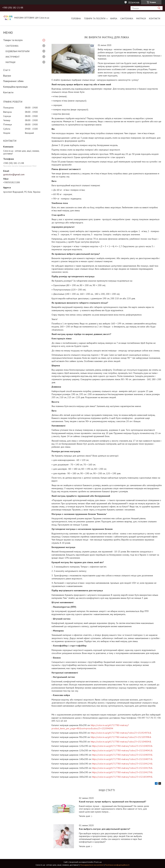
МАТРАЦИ (10, 62)
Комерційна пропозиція (15, 87)
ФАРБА (114, 18)
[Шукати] (159, 8)
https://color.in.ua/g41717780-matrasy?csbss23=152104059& (122, 755)
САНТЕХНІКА (127, 18)
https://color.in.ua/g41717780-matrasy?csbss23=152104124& (122, 764)
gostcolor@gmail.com (14, 174)
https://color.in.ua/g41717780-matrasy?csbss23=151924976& (121, 733)
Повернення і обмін (13, 81)
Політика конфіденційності (117, 865)
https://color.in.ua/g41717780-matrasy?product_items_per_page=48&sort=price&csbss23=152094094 (90, 727)
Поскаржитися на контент (92, 865)
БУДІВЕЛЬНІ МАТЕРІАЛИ (18, 51)
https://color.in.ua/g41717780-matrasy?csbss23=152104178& (122, 768)
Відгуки (7, 76)
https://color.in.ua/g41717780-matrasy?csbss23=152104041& (122, 750)
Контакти (155, 18)
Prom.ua (98, 862)
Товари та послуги (95, 18)
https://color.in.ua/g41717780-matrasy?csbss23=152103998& (121, 737)
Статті (7, 70)
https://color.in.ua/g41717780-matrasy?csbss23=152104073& (122, 759)
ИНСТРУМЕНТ (13, 57)
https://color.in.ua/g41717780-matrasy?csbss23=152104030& (122, 746)
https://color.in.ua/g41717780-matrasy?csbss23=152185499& (122, 777)
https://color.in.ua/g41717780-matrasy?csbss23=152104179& (122, 772)
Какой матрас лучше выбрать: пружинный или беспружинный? (113, 802)
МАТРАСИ (141, 18)
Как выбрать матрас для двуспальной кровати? (105, 829)
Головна (76, 18)
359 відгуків (134, 2)
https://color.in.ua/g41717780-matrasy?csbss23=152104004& (121, 742)
